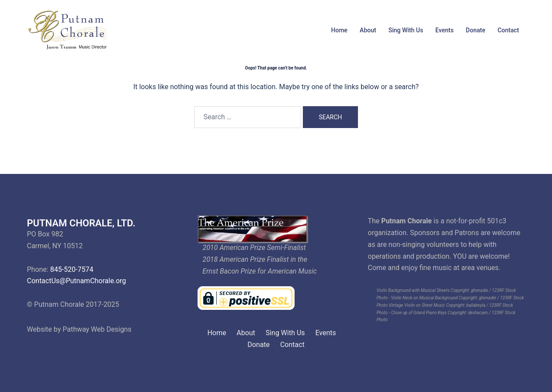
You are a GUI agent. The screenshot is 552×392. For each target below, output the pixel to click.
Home (340, 30)
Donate (476, 30)
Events (444, 30)
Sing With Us (406, 30)
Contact (508, 30)
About (368, 30)
